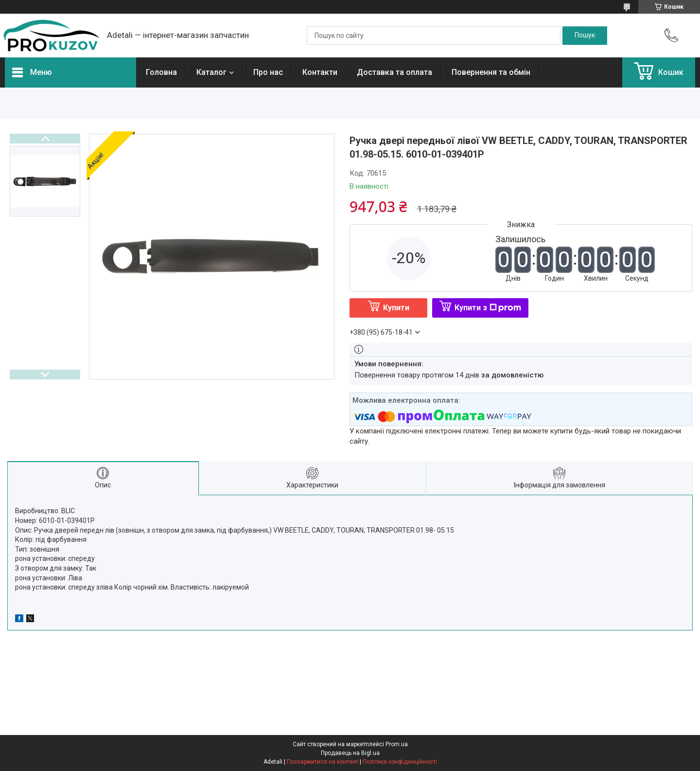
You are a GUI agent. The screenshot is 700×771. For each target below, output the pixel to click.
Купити (396, 308)
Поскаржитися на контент (323, 762)
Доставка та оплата (394, 72)
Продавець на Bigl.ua (350, 753)
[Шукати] (585, 36)
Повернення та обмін (491, 72)
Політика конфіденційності (400, 762)
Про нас (268, 72)
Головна (161, 72)
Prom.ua (397, 744)
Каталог (211, 72)
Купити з (488, 308)
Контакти (320, 72)
